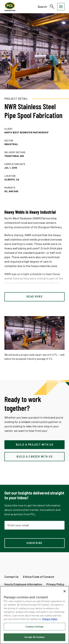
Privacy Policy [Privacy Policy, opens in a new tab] (50, 619)
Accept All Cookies (34, 637)
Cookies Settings (34, 627)
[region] (34, 615)
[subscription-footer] (34, 543)
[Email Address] (34, 525)
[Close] (65, 591)
